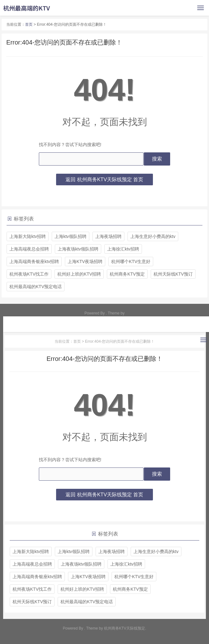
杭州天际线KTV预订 (173, 274)
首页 (29, 24)
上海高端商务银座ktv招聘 (34, 261)
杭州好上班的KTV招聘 (79, 274)
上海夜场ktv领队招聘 (78, 249)
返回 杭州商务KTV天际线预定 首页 (104, 179)
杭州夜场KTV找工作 (29, 274)
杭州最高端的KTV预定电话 (36, 287)
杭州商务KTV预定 (127, 274)
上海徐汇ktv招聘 (123, 249)
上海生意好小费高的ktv (153, 236)
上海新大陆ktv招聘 (28, 236)
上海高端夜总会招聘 (29, 249)
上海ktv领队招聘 (71, 236)
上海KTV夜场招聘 (85, 261)
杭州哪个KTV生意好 (131, 261)
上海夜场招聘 (108, 236)
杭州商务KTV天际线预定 (125, 628)
